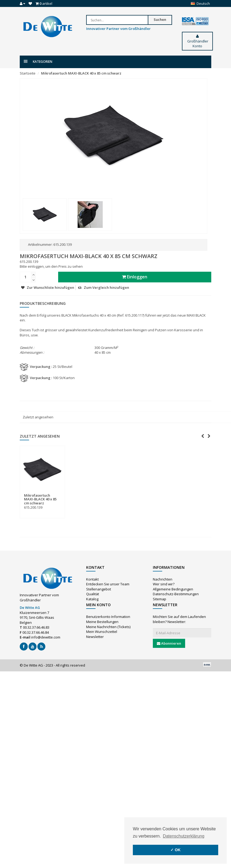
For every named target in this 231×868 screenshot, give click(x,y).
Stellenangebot (99, 589)
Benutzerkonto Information (108, 617)
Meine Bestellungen (102, 622)
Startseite (28, 73)
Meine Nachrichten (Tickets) (108, 627)
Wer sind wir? (164, 584)
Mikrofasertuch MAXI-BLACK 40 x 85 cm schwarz (81, 73)
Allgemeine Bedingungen (173, 589)
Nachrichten (163, 579)
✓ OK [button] (176, 850)
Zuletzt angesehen (38, 417)
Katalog (92, 599)
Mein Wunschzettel (102, 632)
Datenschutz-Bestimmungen (176, 594)
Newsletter (95, 637)
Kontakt (92, 579)
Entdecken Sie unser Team (108, 584)
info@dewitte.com (46, 637)
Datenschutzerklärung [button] (184, 836)
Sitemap (160, 599)
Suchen (166, 20)
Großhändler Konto (197, 41)
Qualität (93, 594)
